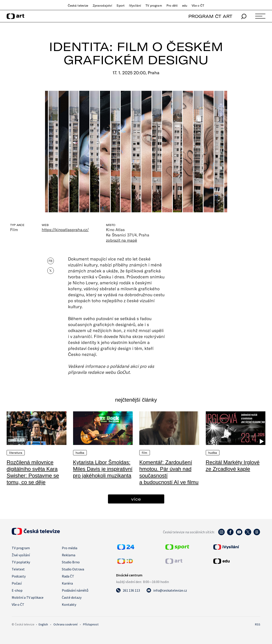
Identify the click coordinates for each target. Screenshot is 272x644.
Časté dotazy (72, 597)
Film (145, 453)
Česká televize (78, 6)
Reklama (69, 555)
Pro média (70, 548)
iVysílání (135, 6)
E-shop (17, 590)
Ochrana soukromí (65, 624)
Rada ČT (68, 576)
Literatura (16, 453)
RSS (258, 624)
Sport (121, 6)
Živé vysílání (21, 555)
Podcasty (19, 576)
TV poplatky (21, 562)
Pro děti (172, 6)
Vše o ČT (198, 6)
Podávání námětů (75, 590)
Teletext (18, 569)
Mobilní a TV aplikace (28, 597)
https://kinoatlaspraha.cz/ (65, 230)
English (43, 624)
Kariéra (67, 583)
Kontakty (69, 604)
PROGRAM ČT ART (210, 16)
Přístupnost (91, 624)
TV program (154, 6)
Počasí (17, 583)
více (136, 499)
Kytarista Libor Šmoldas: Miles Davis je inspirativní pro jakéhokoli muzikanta (103, 469)
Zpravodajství (103, 6)
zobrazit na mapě (121, 240)
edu (185, 6)
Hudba (80, 453)
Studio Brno (71, 562)
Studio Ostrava (73, 569)
